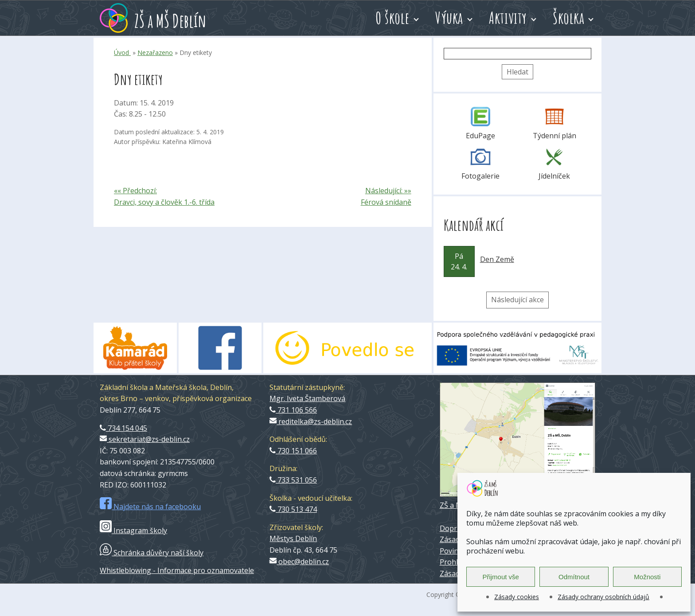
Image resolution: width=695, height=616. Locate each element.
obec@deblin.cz (299, 561)
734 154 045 (123, 428)
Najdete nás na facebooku (150, 507)
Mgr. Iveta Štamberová (307, 398)
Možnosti (647, 577)
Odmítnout (574, 577)
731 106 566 (293, 410)
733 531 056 (293, 480)
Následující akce (517, 300)
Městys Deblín (293, 538)
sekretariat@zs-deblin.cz (145, 439)
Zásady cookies (517, 597)
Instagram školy (133, 530)
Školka (568, 18)
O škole (392, 18)
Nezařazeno (155, 53)
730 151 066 (293, 451)
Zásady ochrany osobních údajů (603, 597)
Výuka (449, 18)
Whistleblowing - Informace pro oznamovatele (177, 570)
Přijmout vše (501, 577)
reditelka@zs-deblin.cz (311, 421)
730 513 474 (293, 509)
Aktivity (508, 18)
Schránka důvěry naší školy (152, 553)
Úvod (122, 53)
